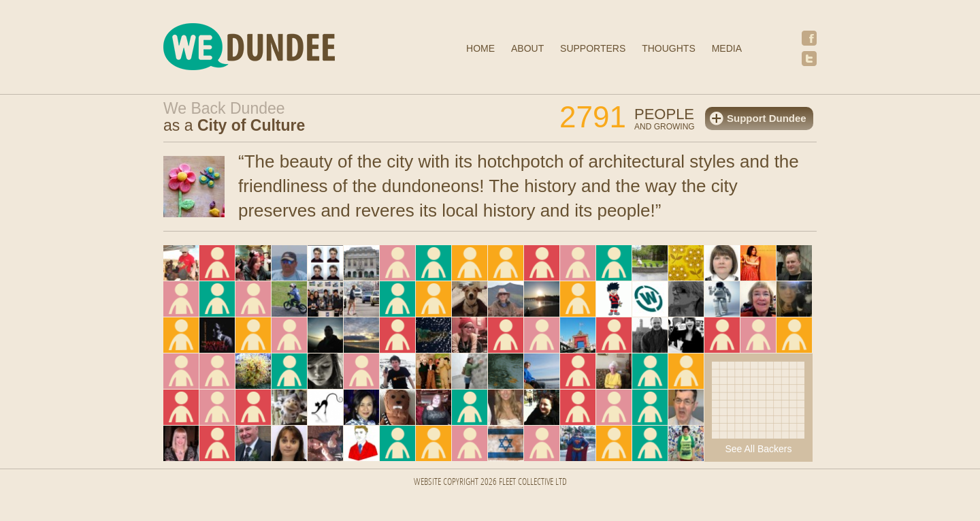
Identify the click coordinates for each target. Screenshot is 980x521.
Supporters (593, 48)
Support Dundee (767, 118)
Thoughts (669, 48)
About (527, 48)
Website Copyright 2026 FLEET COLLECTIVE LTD (490, 483)
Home (480, 48)
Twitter (809, 59)
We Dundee (282, 49)
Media (727, 48)
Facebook (809, 38)
